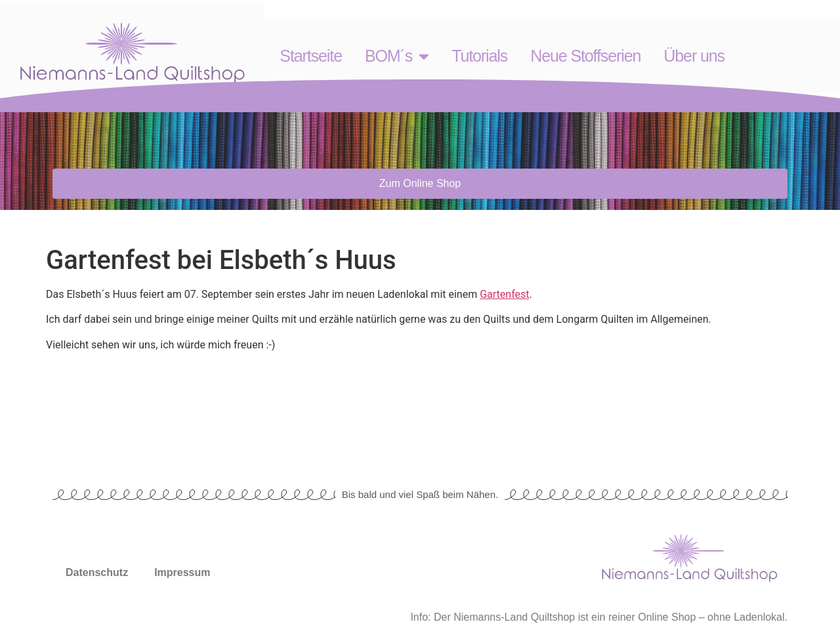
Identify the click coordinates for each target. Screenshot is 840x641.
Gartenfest (504, 294)
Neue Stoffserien (585, 56)
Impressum (182, 572)
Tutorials (479, 56)
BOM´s (397, 56)
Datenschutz (97, 572)
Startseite (311, 56)
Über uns (694, 56)
